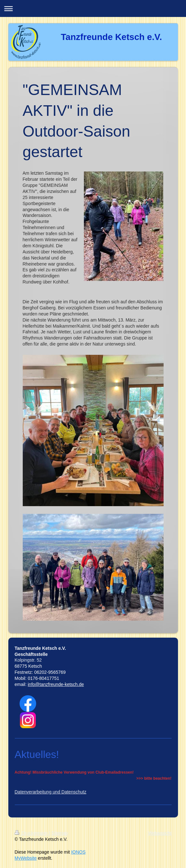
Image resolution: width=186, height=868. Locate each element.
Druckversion (32, 833)
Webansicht (160, 833)
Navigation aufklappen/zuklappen (93, 8)
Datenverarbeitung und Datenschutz (51, 792)
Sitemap (60, 833)
